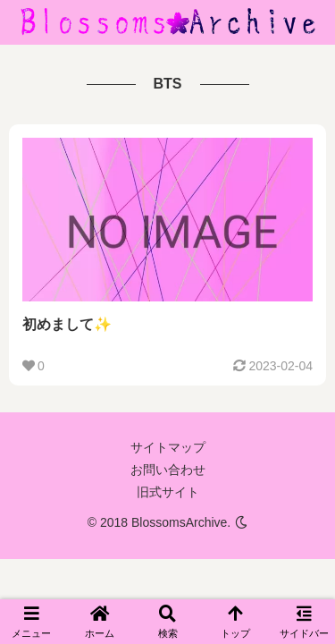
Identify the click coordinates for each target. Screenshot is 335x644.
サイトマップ (168, 447)
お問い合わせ (168, 470)
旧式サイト (168, 492)
